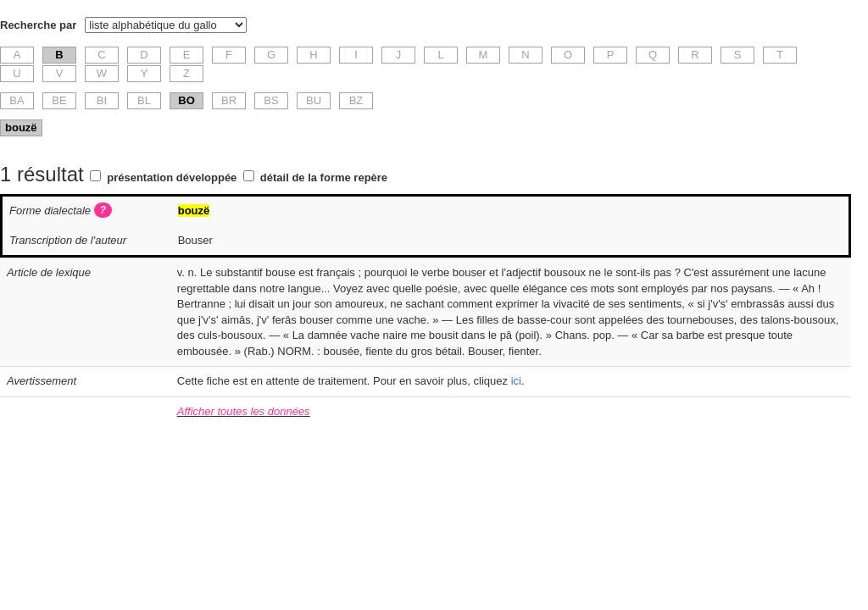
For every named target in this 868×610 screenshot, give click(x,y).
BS (271, 100)
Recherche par (38, 25)
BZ (356, 100)
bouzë (21, 128)
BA (17, 100)
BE (59, 100)
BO (186, 100)
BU (314, 100)
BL (144, 100)
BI (102, 100)
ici (516, 381)
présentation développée (172, 177)
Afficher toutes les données (244, 411)
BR (229, 100)
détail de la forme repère (324, 177)
